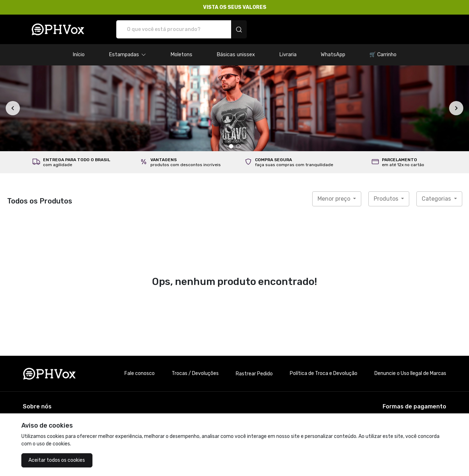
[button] (127, 55)
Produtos (387, 199)
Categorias (437, 199)
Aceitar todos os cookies (57, 460)
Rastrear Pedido (254, 374)
